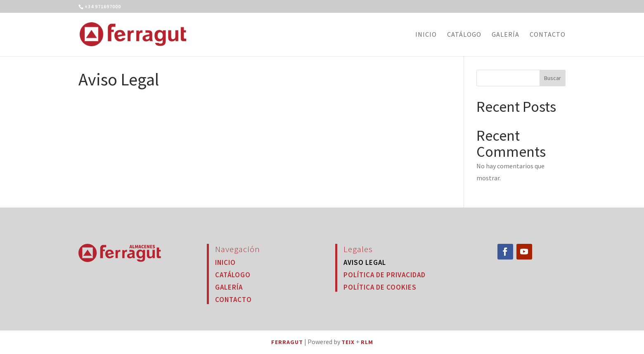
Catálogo (464, 35)
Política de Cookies (380, 287)
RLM (367, 342)
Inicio (426, 35)
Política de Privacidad (385, 275)
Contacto (548, 35)
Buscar (553, 78)
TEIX (348, 342)
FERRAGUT (287, 342)
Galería (505, 35)
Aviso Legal (365, 262)
